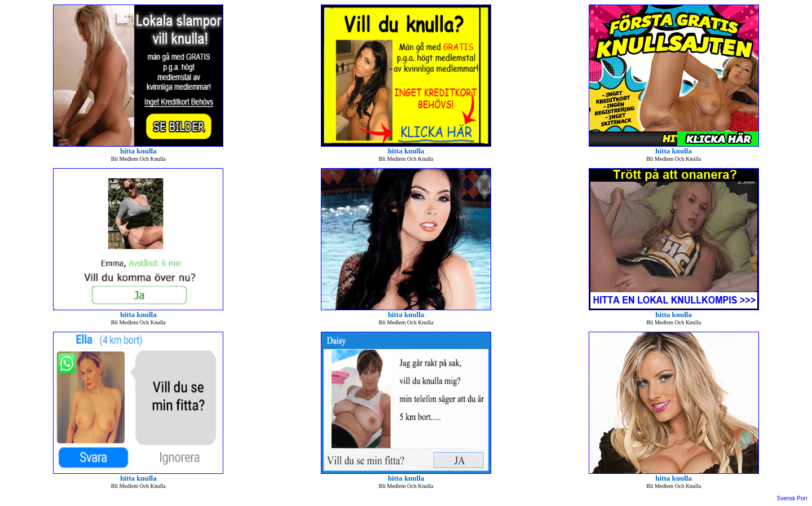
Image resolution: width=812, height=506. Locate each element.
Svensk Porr (792, 498)
